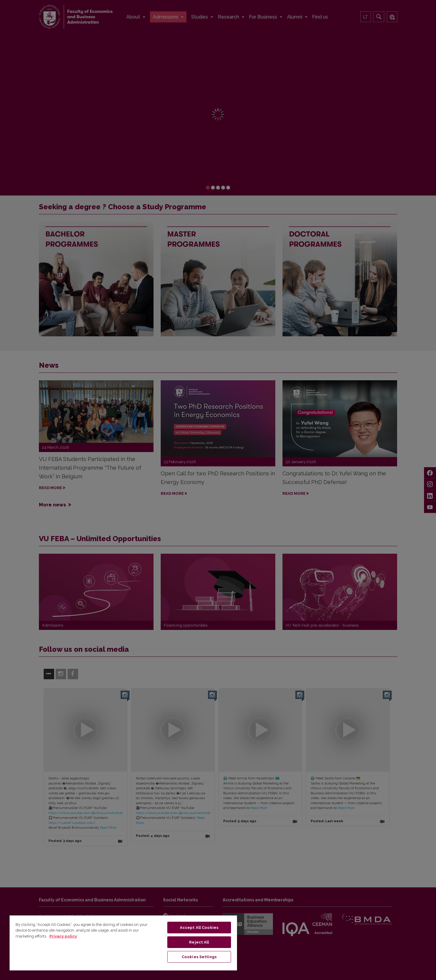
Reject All (199, 942)
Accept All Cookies (199, 928)
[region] (123, 943)
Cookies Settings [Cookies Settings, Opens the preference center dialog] (199, 957)
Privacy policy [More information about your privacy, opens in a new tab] (63, 936)
